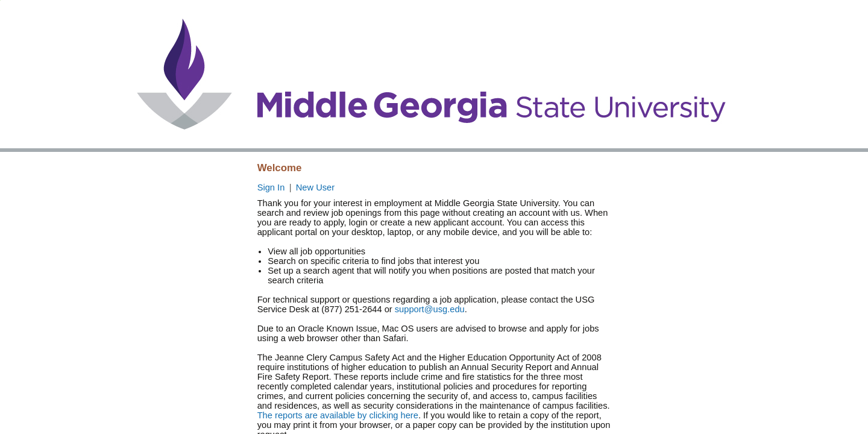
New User (315, 187)
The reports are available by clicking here (338, 415)
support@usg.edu (430, 309)
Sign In (271, 187)
